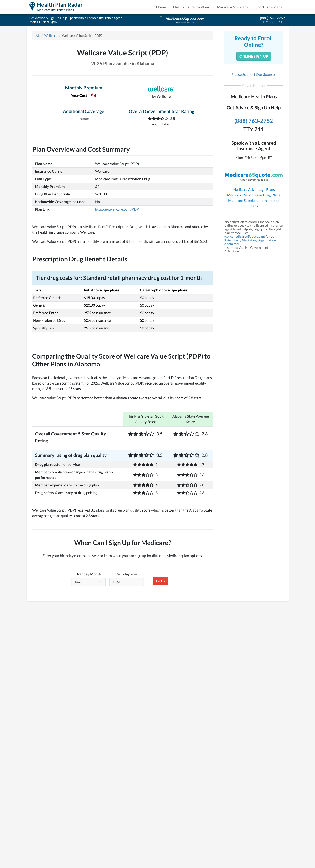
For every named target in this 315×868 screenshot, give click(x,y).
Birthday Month (88, 574)
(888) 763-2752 (272, 18)
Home (161, 7)
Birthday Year (127, 574)
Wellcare (51, 35)
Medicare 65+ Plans (233, 7)
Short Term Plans (269, 7)
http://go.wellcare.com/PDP (117, 209)
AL (38, 35)
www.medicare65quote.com (245, 236)
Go (161, 581)
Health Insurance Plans (191, 7)
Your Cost (79, 95)
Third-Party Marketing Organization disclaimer (250, 242)
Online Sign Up (254, 56)
